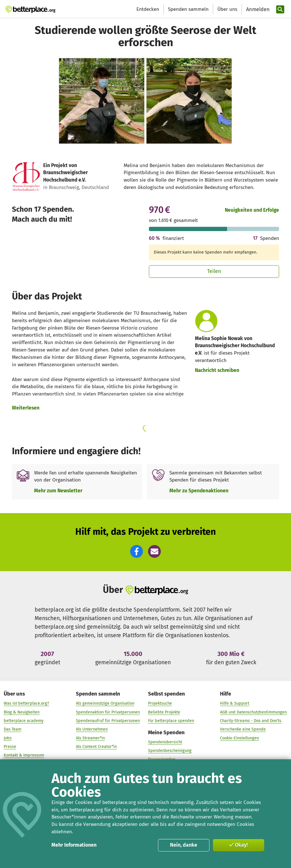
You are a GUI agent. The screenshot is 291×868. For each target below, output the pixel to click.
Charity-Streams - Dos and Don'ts (251, 721)
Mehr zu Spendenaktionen (199, 491)
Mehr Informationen (74, 845)
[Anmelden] (257, 10)
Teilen (214, 271)
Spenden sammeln (188, 9)
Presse (10, 747)
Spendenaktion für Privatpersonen (108, 712)
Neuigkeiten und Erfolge (252, 210)
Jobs (8, 738)
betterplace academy (24, 721)
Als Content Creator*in (96, 747)
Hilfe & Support (235, 704)
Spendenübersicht (165, 742)
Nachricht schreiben (217, 370)
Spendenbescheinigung (170, 751)
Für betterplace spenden (171, 721)
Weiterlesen (26, 408)
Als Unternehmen (92, 729)
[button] (137, 551)
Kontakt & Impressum (24, 755)
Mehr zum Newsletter (58, 491)
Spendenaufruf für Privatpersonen (108, 721)
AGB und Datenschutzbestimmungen (253, 712)
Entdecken (148, 9)
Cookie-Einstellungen (239, 738)
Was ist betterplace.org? (26, 704)
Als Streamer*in (90, 738)
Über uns (227, 9)
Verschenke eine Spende (243, 729)
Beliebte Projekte (164, 712)
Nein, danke (184, 845)
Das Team (13, 729)
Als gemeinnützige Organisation (105, 704)
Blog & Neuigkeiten (22, 712)
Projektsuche (160, 704)
